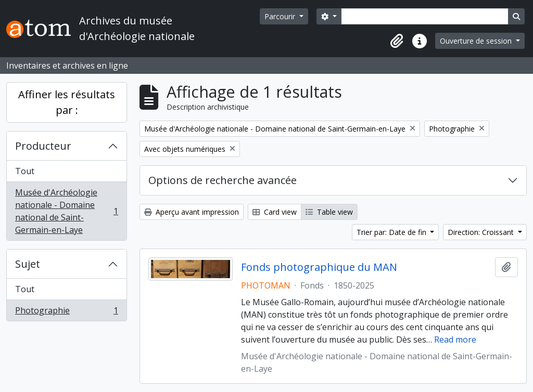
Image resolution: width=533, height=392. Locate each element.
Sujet (28, 264)
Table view (329, 212)
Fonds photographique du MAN (319, 267)
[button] (397, 41)
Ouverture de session (477, 41)
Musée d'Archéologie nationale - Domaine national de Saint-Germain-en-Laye (66, 211)
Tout (25, 171)
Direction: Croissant (482, 232)
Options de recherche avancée (223, 180)
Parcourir (281, 16)
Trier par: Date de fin (392, 232)
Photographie (66, 312)
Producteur (43, 146)
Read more (455, 339)
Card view (275, 212)
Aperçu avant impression (192, 212)
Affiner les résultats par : (67, 102)
